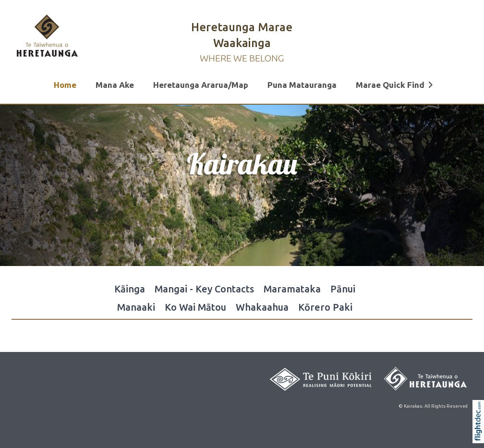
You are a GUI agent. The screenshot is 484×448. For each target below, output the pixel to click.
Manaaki (136, 307)
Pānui (343, 289)
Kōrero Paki (325, 307)
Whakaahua (262, 307)
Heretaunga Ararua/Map (201, 85)
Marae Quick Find (394, 85)
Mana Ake (115, 85)
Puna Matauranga (302, 85)
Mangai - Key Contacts (204, 289)
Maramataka (292, 289)
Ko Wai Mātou (195, 307)
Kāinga (130, 289)
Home (65, 85)
